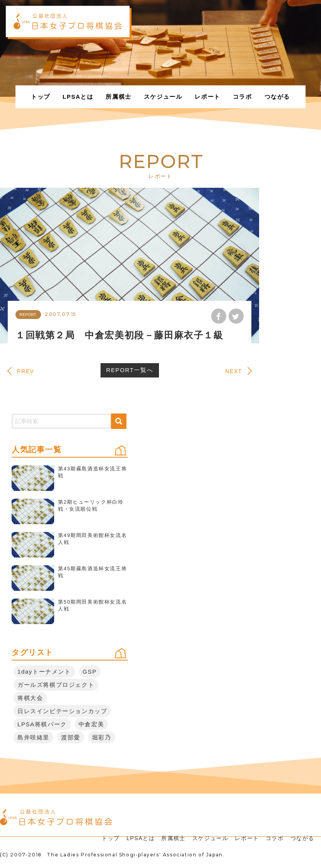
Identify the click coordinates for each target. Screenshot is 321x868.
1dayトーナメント (44, 672)
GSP (90, 672)
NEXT (234, 371)
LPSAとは (78, 97)
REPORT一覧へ (130, 370)
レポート (207, 97)
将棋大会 (30, 698)
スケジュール (163, 97)
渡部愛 (71, 737)
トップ (41, 97)
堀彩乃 (102, 737)
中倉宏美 (91, 724)
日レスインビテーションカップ (62, 711)
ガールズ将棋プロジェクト (56, 685)
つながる (277, 97)
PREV (26, 371)
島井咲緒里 (33, 737)
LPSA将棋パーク (42, 724)
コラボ (242, 97)
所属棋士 (118, 97)
